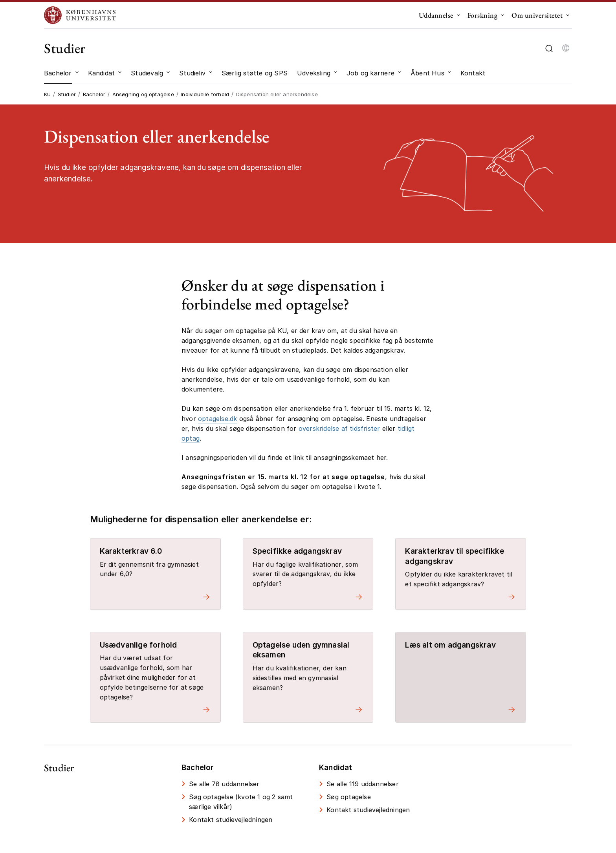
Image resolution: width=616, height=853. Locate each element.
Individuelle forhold (205, 94)
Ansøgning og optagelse (143, 94)
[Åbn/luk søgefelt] (549, 49)
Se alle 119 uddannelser (363, 784)
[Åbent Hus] (427, 73)
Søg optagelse (349, 797)
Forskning (483, 15)
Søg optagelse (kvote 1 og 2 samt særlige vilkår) (241, 802)
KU (47, 94)
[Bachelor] (58, 73)
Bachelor (94, 94)
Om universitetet (537, 15)
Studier (65, 48)
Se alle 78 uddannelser (224, 784)
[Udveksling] (314, 73)
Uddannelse (436, 15)
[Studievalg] (147, 73)
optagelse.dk (217, 419)
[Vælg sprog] (566, 48)
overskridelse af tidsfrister (339, 428)
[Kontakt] (473, 73)
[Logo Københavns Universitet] (82, 15)
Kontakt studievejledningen (231, 820)
